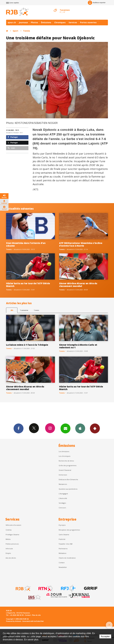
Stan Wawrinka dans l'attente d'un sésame (26, 244)
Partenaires (63, 549)
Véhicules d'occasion (13, 525)
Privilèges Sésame (12, 535)
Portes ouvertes (88, 22)
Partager (13, 137)
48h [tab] (12, 310)
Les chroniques (64, 456)
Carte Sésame (64, 535)
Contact (62, 563)
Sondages (62, 503)
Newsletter (63, 567)
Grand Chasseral (65, 470)
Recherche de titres (66, 461)
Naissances (63, 484)
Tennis (27, 31)
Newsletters (65, 428)
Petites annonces (12, 544)
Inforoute (9, 549)
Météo (8, 539)
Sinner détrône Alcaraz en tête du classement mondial (78, 285)
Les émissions (64, 451)
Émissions (46, 22)
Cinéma (9, 530)
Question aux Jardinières (68, 489)
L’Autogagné (63, 494)
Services (73, 22)
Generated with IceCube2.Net (33, 621)
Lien (11, 148)
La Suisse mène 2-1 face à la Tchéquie (27, 345)
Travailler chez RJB (66, 544)
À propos (62, 525)
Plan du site (36, 615)
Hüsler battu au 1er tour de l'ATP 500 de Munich (28, 285)
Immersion (63, 475)
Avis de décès (11, 558)
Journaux (23, 22)
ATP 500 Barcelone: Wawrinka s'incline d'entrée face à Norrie (81, 244)
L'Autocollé (63, 498)
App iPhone (80, 428)
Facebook (19, 428)
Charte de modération (67, 558)
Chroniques (60, 22)
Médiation (63, 553)
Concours (62, 508)
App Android (95, 428)
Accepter (105, 636)
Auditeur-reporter (97, 3)
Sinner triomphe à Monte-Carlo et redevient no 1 (78, 346)
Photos (34, 22)
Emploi (8, 553)
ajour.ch (12, 22)
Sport (15, 31)
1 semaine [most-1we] (24, 310)
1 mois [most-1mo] (36, 310)
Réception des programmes (69, 530)
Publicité (62, 539)
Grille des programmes (68, 465)
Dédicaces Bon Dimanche (68, 479)
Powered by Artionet (14, 621)
